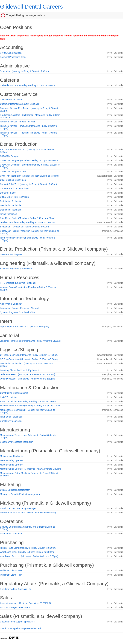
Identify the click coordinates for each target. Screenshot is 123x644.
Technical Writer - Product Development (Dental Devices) (28, 513)
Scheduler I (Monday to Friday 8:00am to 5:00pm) (24, 227)
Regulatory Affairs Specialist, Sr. (16, 589)
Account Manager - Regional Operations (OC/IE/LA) (25, 603)
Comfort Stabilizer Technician (14, 188)
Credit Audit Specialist (11, 53)
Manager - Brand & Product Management (20, 494)
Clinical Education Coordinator (15, 490)
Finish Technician (8, 214)
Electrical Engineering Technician (16, 269)
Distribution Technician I (12, 201)
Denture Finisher (8, 193)
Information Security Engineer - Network (20, 308)
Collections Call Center (11, 100)
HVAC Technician (9, 397)
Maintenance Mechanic (11, 456)
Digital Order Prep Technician (14, 197)
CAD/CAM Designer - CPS (13, 172)
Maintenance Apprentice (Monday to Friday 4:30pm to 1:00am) (31, 406)
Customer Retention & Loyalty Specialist (20, 104)
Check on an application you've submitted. (21, 628)
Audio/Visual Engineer (11, 304)
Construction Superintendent (14, 393)
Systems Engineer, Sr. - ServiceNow (18, 312)
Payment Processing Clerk (13, 57)
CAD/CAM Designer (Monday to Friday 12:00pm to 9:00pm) (29, 160)
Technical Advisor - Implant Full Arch (18, 122)
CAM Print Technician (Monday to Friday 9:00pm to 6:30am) (29, 176)
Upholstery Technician (11, 421)
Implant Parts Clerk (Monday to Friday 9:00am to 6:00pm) (28, 548)
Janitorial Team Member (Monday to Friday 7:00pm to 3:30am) (31, 341)
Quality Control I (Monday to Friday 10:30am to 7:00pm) (27, 222)
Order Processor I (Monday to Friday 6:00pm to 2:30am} (28, 374)
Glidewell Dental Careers (31, 7)
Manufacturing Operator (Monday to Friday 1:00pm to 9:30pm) (30, 469)
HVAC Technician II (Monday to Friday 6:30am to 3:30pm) (28, 402)
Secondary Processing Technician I (17, 442)
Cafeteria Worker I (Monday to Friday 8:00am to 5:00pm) (28, 85)
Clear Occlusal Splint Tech (13, 180)
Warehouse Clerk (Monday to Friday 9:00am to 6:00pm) (27, 552)
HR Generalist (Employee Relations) (18, 283)
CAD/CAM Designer (10, 156)
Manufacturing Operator (12, 460)
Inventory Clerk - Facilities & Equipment (19, 370)
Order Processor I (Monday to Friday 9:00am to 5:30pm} (28, 379)
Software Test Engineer (11, 254)
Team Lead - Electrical (11, 417)
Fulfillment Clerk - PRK (11, 571)
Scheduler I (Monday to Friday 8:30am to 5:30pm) (24, 71)
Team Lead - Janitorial (11, 534)
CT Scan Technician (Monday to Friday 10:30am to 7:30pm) (29, 355)
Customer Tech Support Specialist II (18, 622)
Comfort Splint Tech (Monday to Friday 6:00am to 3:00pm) (28, 184)
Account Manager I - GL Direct (15, 607)
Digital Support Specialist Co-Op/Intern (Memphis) (24, 327)
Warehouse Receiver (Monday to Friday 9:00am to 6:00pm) (29, 556)
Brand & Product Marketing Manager (18, 508)
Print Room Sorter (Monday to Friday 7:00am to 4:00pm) (28, 218)
